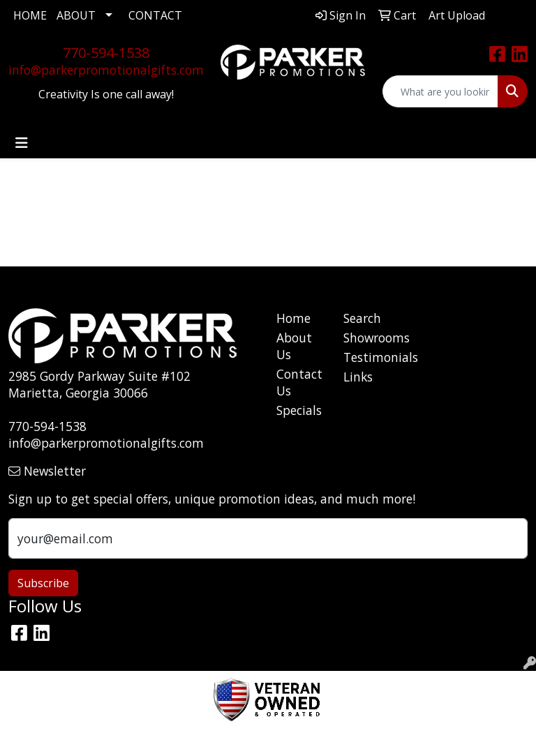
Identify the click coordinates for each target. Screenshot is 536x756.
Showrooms (368, 338)
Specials (299, 410)
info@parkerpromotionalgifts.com (106, 70)
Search (362, 318)
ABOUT (76, 15)
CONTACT (155, 15)
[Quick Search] (440, 91)
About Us (294, 346)
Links (358, 377)
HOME (30, 15)
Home (293, 318)
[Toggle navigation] (22, 143)
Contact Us (299, 382)
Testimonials (368, 357)
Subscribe (43, 583)
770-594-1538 (106, 53)
